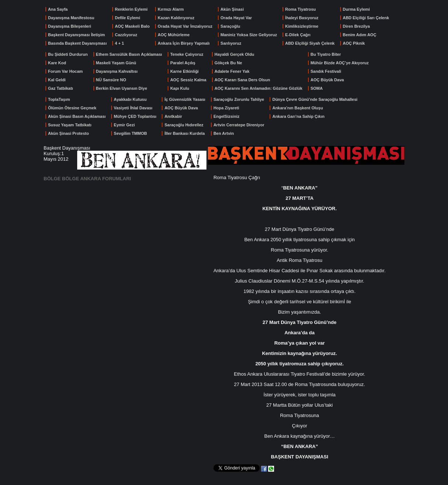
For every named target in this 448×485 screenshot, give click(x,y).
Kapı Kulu (180, 88)
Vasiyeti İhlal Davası (133, 108)
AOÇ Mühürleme (174, 35)
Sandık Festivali (326, 71)
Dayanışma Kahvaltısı (117, 71)
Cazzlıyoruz (126, 35)
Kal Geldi (57, 80)
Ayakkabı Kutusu (130, 99)
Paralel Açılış (183, 63)
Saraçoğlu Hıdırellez (184, 125)
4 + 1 (119, 43)
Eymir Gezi (124, 125)
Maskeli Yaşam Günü (116, 63)
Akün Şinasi (232, 9)
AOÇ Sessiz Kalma (188, 80)
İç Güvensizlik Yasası (185, 99)
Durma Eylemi (356, 9)
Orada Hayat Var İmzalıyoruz (185, 26)
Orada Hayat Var (236, 18)
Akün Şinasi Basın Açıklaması (77, 116)
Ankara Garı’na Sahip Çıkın (298, 116)
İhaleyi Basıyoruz (302, 18)
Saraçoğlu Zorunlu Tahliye (239, 99)
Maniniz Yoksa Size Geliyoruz (249, 35)
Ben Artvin (224, 133)
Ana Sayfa (58, 9)
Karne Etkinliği (184, 71)
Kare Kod (57, 63)
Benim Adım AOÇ (360, 35)
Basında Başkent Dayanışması (77, 43)
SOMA (317, 88)
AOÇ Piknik (354, 43)
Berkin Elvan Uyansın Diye (122, 88)
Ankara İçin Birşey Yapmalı (184, 43)
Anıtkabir (173, 116)
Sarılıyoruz (231, 43)
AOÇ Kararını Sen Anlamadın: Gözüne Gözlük (259, 88)
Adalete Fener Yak (232, 71)
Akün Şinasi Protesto (69, 133)
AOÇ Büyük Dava (327, 80)
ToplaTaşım (59, 99)
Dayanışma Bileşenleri (70, 26)
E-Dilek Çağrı (298, 35)
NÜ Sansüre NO (111, 80)
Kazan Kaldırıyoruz (176, 18)
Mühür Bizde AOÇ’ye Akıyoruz (340, 63)
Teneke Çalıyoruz (187, 54)
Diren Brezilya (356, 26)
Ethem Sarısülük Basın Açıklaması (129, 54)
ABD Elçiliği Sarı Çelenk (366, 18)
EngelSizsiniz (226, 116)
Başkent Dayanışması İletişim (76, 35)
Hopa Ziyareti (226, 108)
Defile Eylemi (127, 18)
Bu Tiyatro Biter (326, 54)
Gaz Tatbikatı (61, 88)
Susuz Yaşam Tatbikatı (70, 125)
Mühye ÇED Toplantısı (135, 116)
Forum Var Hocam (65, 71)
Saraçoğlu (230, 26)
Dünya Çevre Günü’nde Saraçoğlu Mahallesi (315, 99)
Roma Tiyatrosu (300, 9)
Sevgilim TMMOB (130, 133)
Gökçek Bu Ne (228, 63)
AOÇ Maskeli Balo (132, 26)
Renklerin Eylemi (131, 9)
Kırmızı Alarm (171, 9)
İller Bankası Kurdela (184, 133)
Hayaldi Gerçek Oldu (235, 54)
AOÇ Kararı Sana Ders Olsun (242, 80)
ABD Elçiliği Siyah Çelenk (310, 43)
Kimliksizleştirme (302, 26)
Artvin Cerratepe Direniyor (239, 125)
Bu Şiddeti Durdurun (68, 54)
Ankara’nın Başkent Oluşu (297, 108)
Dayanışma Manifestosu (71, 18)
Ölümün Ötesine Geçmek (72, 108)
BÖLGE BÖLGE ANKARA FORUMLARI (87, 179)
